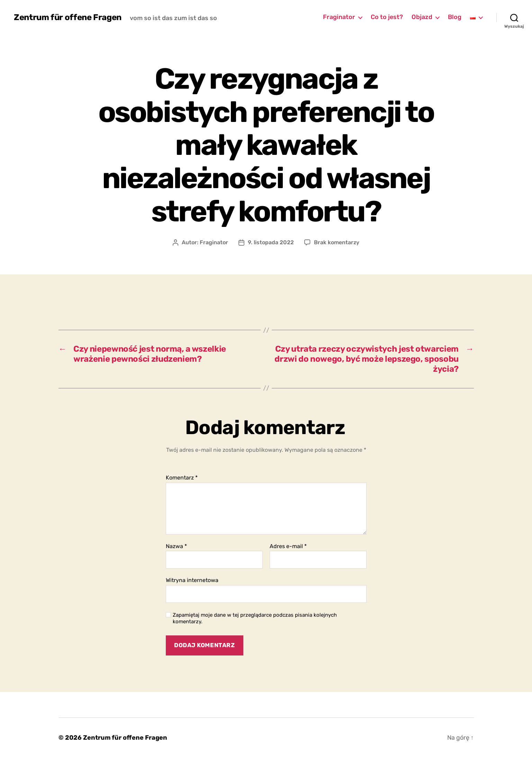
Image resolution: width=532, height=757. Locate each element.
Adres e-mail (288, 546)
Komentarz (182, 478)
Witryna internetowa (192, 580)
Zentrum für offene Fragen (68, 17)
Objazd (422, 17)
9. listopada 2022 (271, 242)
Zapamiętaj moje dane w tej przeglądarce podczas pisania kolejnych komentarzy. (255, 618)
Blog (455, 17)
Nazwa (176, 546)
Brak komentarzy (337, 242)
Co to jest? (387, 17)
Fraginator (339, 17)
